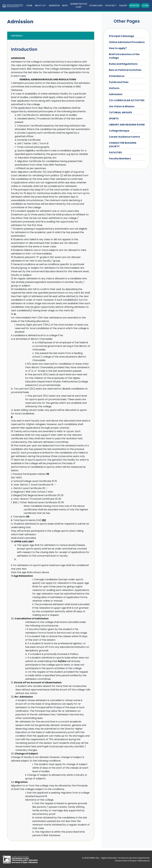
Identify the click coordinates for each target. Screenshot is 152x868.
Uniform (114, 88)
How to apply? (118, 48)
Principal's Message (121, 36)
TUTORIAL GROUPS (120, 112)
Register (134, 5)
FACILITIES (115, 152)
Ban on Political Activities (125, 70)
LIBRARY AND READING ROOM (127, 125)
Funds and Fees (119, 82)
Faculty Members (120, 159)
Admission (54, 5)
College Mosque (119, 131)
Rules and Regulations (123, 64)
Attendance (117, 76)
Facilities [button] (110, 5)
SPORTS (114, 119)
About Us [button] (40, 5)
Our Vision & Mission (122, 106)
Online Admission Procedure (127, 42)
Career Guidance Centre (124, 137)
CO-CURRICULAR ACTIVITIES (127, 100)
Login (145, 5)
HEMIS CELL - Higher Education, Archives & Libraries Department (119, 858)
